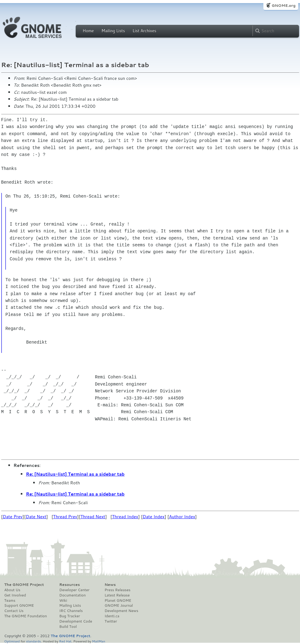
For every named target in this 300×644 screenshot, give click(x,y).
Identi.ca (112, 616)
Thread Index (125, 517)
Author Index (182, 517)
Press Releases (117, 590)
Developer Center (74, 590)
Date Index (154, 517)
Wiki (63, 601)
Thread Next (93, 517)
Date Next (36, 517)
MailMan (99, 641)
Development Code (76, 621)
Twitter (111, 621)
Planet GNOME (118, 601)
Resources (69, 585)
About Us (12, 590)
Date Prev (13, 517)
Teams (10, 601)
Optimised (12, 641)
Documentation (72, 595)
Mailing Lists (113, 31)
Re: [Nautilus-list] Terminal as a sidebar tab (75, 474)
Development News (121, 611)
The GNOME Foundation (26, 616)
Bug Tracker (70, 616)
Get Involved (15, 595)
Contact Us (14, 611)
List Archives (144, 31)
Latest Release (117, 595)
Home (88, 31)
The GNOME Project (24, 585)
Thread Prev (65, 517)
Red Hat (65, 641)
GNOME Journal (119, 605)
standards (34, 641)
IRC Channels (71, 611)
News (110, 585)
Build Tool (68, 627)
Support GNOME (19, 605)
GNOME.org (283, 5)
